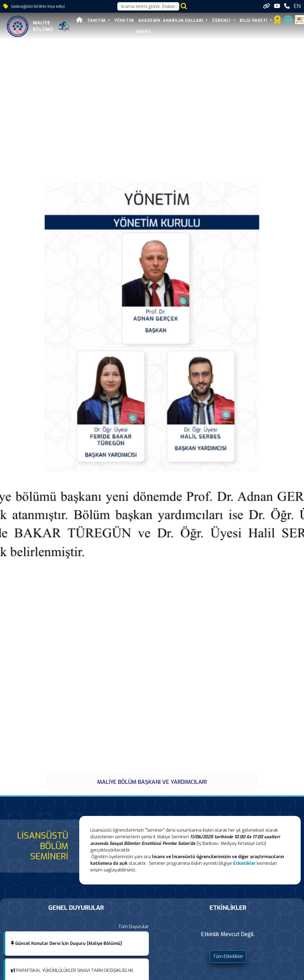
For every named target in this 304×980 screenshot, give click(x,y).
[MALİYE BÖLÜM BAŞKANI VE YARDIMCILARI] (132, 789)
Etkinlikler (244, 863)
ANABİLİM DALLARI (184, 21)
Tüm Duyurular (134, 927)
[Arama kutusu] (148, 6)
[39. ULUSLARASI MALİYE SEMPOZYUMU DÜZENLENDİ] (162, 789)
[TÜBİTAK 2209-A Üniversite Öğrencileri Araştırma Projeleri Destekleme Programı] (152, 789)
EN (297, 6)
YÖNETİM (124, 21)
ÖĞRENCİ (222, 21)
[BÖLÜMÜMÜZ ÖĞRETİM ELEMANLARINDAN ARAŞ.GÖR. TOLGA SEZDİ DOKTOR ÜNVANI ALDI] (142, 789)
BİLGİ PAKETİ (254, 21)
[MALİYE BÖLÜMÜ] (172, 789)
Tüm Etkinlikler (228, 956)
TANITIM (97, 21)
